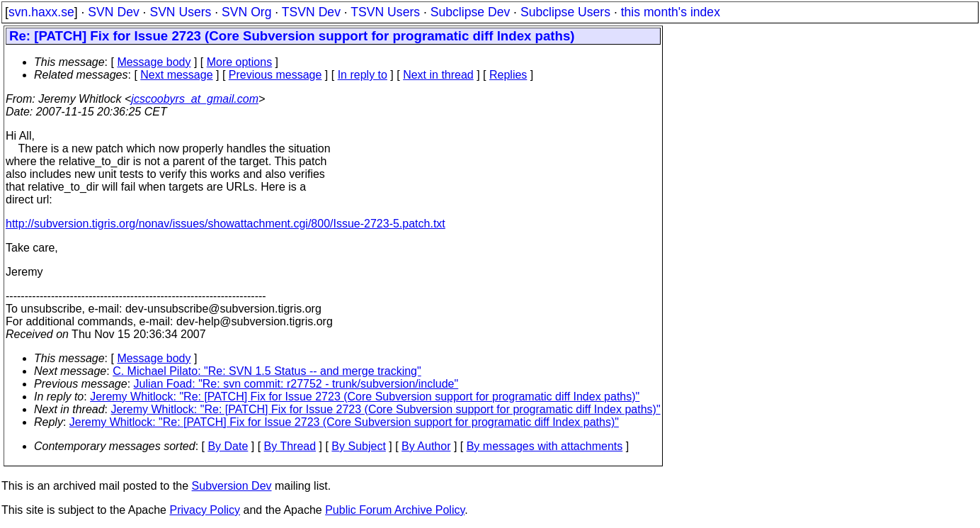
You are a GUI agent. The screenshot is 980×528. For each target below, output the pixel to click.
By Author (426, 446)
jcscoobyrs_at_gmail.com (195, 99)
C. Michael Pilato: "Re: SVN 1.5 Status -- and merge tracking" (267, 371)
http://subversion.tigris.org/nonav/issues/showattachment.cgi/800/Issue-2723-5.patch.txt (226, 224)
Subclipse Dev (470, 12)
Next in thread (438, 75)
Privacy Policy (205, 510)
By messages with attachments (545, 446)
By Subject (358, 446)
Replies (508, 75)
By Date (228, 446)
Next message (176, 75)
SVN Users (180, 12)
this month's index (671, 12)
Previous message (275, 75)
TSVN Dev (311, 12)
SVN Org (246, 12)
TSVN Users (385, 12)
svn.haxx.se (41, 12)
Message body (154, 62)
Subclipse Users (565, 12)
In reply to (363, 75)
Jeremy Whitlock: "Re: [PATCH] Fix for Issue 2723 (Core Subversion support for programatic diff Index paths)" (365, 397)
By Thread (290, 446)
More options (240, 62)
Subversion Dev (232, 486)
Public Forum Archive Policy (395, 510)
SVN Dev (113, 12)
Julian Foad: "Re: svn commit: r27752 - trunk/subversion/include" (296, 384)
